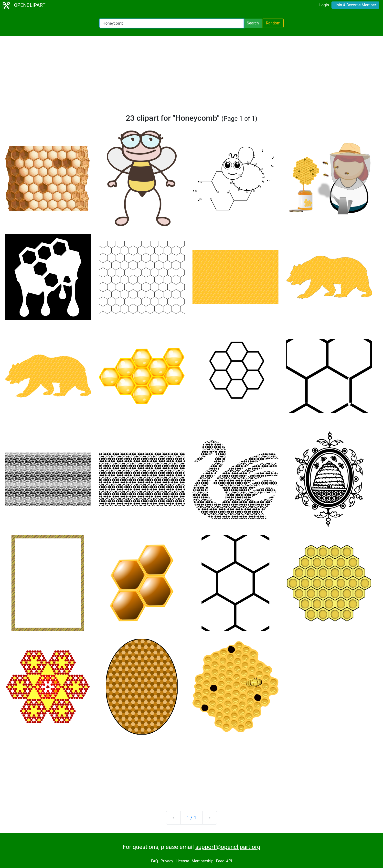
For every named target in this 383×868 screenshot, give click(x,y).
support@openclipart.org (228, 847)
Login (324, 5)
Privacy (167, 861)
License (182, 861)
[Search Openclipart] (172, 23)
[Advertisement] (191, 77)
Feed (220, 861)
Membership (202, 861)
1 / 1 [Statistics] (192, 818)
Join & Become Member (355, 5)
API (229, 861)
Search (253, 23)
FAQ (154, 861)
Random (273, 23)
